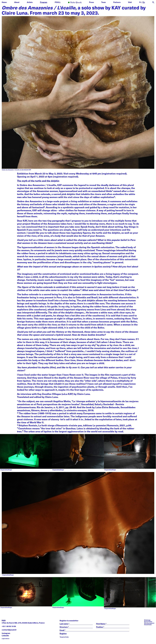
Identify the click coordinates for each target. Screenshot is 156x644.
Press (91, 2)
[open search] (153, 2)
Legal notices (6, 639)
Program (44, 2)
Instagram (6, 633)
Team (104, 2)
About (17, 2)
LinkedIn (5, 635)
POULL (58, 2)
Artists (30, 2)
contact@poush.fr (9, 630)
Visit (130, 2)
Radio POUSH (75, 3)
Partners (117, 2)
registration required (114, 173)
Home (4, 2)
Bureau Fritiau (148, 622)
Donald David (148, 625)
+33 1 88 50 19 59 (9, 626)
